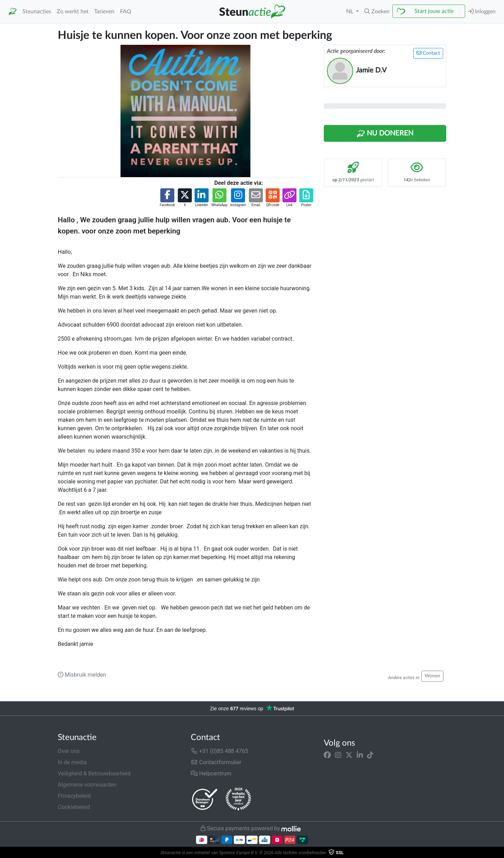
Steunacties (37, 12)
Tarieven (104, 12)
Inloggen (482, 11)
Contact (428, 53)
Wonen (432, 676)
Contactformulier (216, 762)
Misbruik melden (82, 675)
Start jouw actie (434, 11)
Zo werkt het (73, 12)
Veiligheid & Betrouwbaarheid (94, 773)
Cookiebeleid (74, 807)
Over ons (69, 751)
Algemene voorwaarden (87, 785)
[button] (377, 12)
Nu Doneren (385, 134)
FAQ (126, 12)
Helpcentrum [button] (211, 773)
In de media (72, 762)
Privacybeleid (74, 796)
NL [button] (350, 12)
